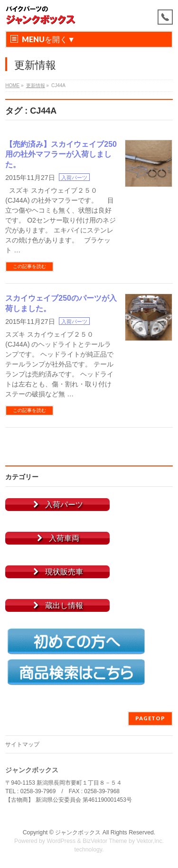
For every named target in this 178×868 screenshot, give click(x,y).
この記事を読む (29, 266)
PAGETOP (150, 718)
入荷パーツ (74, 178)
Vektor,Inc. (150, 841)
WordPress (61, 841)
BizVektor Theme (105, 841)
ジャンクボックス (78, 832)
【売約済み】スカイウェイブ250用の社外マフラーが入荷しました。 (61, 154)
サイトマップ (22, 744)
